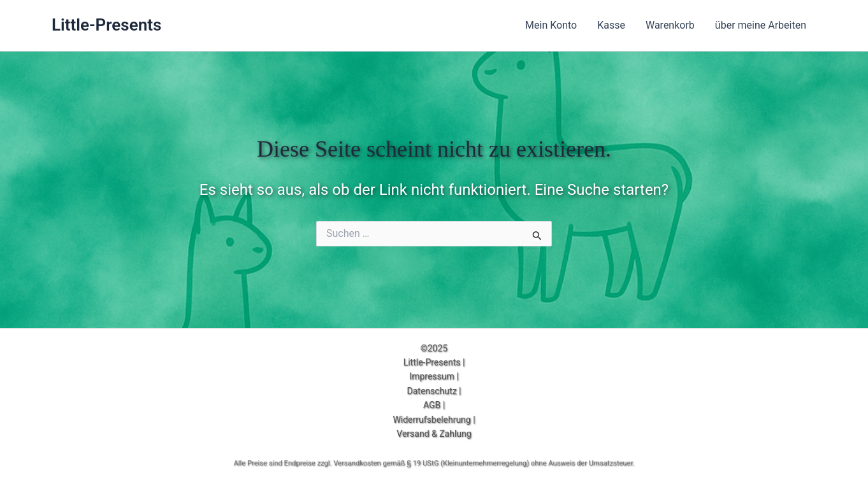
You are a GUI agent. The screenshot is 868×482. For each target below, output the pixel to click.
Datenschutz (432, 391)
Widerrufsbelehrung (431, 420)
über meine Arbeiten (761, 25)
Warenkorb (670, 25)
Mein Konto (551, 25)
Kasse (611, 25)
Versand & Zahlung (434, 434)
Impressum (431, 376)
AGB (432, 405)
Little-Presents (106, 25)
